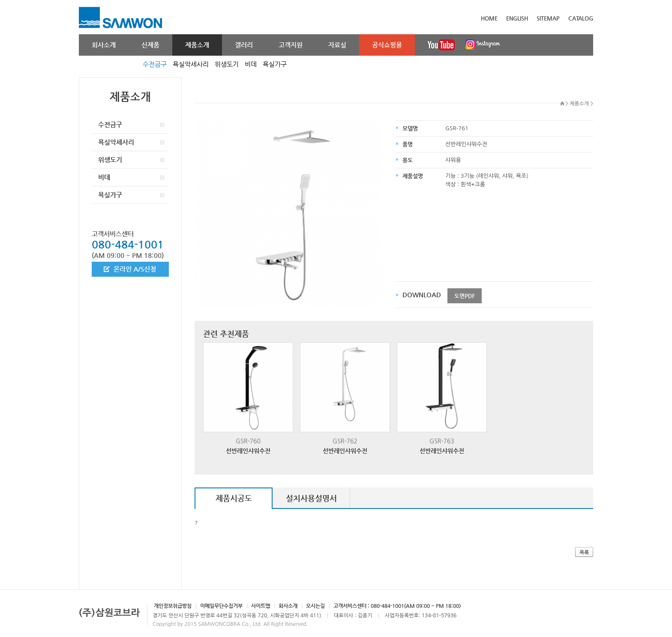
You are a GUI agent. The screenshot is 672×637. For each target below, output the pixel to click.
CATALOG (581, 18)
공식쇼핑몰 (387, 45)
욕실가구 (275, 64)
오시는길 (315, 606)
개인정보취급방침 (173, 606)
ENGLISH (517, 18)
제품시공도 (234, 498)
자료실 (337, 45)
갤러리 (244, 45)
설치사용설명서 (311, 498)
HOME (489, 18)
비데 (251, 64)
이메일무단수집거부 (221, 606)
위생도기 (227, 64)
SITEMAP (548, 18)
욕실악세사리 (191, 64)
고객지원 (291, 45)
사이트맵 (261, 606)
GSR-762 (345, 399)
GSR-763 (442, 399)
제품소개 (197, 45)
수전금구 (155, 64)
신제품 (150, 45)
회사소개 (104, 45)
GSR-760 (248, 399)
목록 (584, 552)
